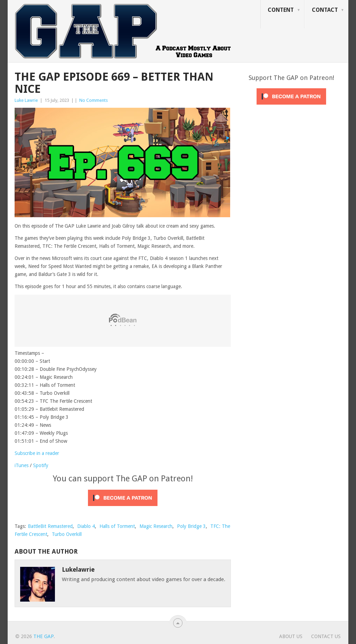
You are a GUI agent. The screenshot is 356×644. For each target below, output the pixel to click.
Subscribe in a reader (37, 453)
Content (281, 10)
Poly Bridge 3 (191, 526)
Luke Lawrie (26, 100)
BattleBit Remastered (50, 526)
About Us (291, 636)
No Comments (94, 100)
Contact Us (326, 636)
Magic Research (156, 526)
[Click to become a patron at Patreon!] (123, 508)
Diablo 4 (86, 526)
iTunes (22, 465)
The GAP (43, 636)
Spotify (41, 465)
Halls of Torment (117, 526)
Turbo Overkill (67, 534)
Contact (325, 10)
